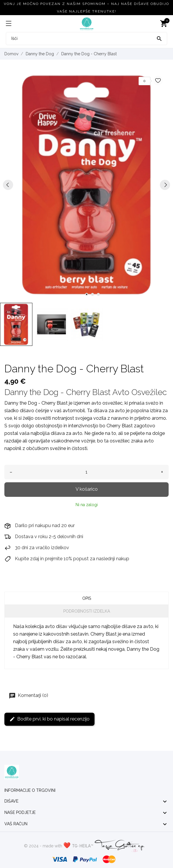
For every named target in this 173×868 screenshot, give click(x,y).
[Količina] (86, 472)
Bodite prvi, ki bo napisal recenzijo (49, 719)
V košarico (87, 489)
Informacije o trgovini (30, 790)
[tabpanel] (86, 185)
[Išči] (159, 38)
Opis (87, 598)
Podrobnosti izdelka (87, 611)
